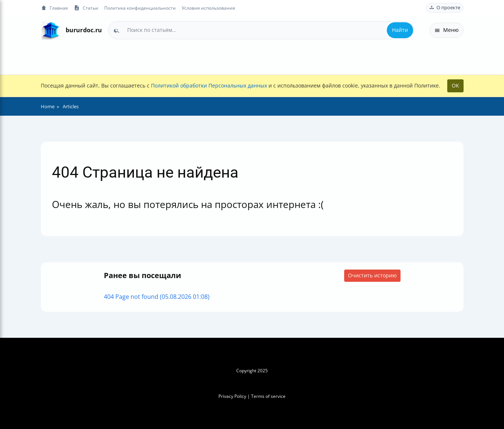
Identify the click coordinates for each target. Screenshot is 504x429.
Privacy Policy (232, 396)
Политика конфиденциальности (140, 8)
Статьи (86, 8)
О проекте (445, 8)
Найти (400, 30)
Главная (54, 8)
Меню (447, 30)
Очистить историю (372, 275)
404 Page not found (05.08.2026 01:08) (157, 297)
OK (455, 85)
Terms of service (268, 396)
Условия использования (208, 8)
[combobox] (261, 30)
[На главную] (51, 30)
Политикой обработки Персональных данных (209, 85)
